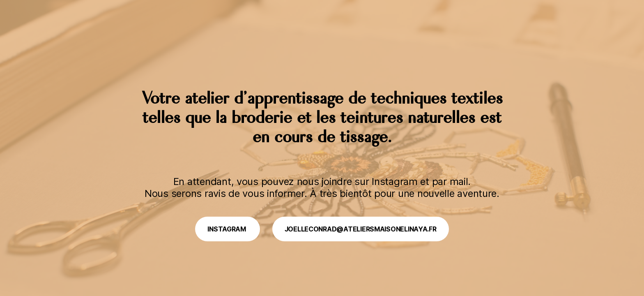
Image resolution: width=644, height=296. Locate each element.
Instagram (227, 229)
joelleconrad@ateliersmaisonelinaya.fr (361, 229)
